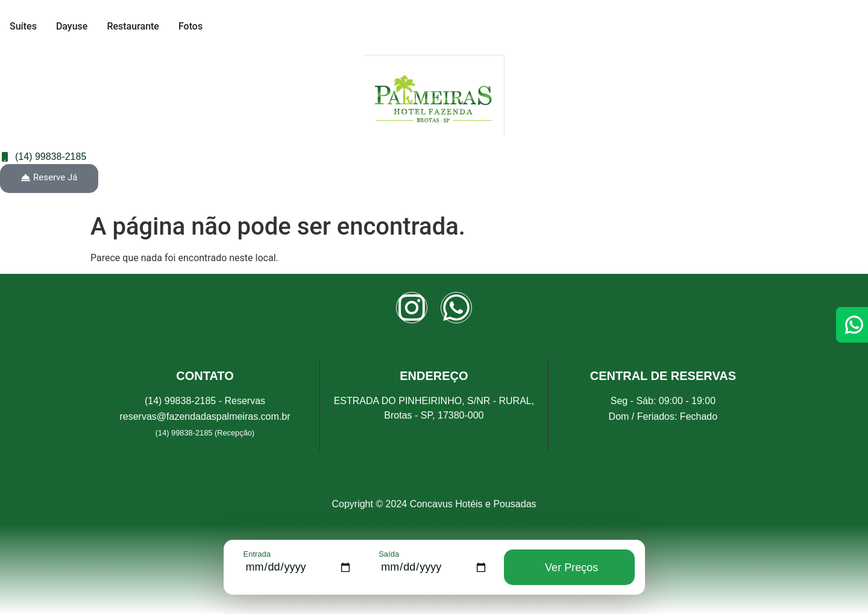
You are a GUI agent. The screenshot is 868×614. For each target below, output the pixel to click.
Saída (389, 554)
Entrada (257, 554)
